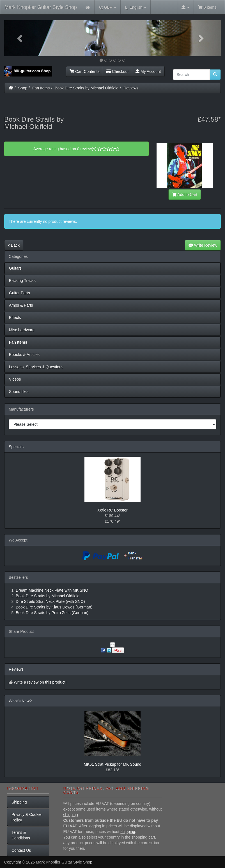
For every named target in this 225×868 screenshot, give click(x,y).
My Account (148, 71)
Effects (15, 318)
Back (14, 245)
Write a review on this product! (40, 682)
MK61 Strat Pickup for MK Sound (112, 764)
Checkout (117, 71)
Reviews (131, 88)
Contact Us (21, 850)
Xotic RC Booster (112, 510)
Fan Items (41, 88)
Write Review (203, 245)
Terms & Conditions (21, 835)
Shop (23, 88)
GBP (108, 7)
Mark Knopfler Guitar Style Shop (41, 7)
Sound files (19, 392)
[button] (20, 38)
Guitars (15, 268)
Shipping (19, 802)
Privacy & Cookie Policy (27, 817)
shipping (71, 815)
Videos (15, 379)
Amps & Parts (21, 305)
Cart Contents (84, 71)
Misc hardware (22, 330)
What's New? (20, 701)
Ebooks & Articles (24, 355)
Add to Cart (185, 195)
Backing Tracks (22, 281)
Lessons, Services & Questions (36, 367)
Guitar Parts (19, 293)
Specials (16, 447)
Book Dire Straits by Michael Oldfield (87, 88)
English (136, 7)
